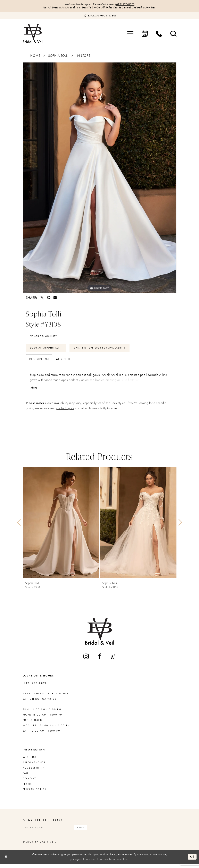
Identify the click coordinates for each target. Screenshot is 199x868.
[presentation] (61, 526)
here (126, 863)
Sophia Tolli (58, 56)
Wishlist (30, 761)
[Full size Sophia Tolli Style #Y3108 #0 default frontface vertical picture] (100, 178)
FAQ (26, 777)
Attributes (64, 362)
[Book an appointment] (100, 16)
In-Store (83, 56)
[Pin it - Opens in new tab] (49, 298)
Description (39, 362)
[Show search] (173, 34)
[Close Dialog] (6, 861)
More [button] (35, 391)
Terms (27, 787)
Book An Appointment (48, 350)
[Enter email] (59, 832)
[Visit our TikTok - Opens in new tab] (113, 660)
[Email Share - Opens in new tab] (55, 298)
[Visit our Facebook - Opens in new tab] (100, 660)
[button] (130, 34)
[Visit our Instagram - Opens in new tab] (86, 660)
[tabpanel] (100, 178)
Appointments (34, 766)
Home (35, 56)
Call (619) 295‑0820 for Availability (107, 350)
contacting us (65, 412)
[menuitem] (130, 34)
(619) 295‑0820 (127, 5)
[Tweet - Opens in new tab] (42, 298)
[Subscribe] (87, 832)
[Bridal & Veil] (33, 34)
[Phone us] (159, 34)
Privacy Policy (35, 793)
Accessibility (34, 771)
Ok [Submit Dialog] (192, 861)
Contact (30, 782)
